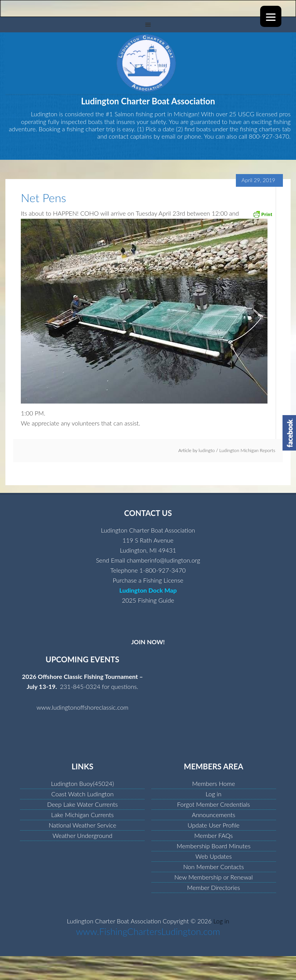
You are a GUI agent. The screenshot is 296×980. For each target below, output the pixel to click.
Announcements (214, 815)
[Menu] (271, 16)
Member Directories (214, 887)
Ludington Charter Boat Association (148, 63)
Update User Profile (214, 825)
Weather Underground (82, 835)
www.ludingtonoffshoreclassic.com (83, 707)
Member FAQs (214, 835)
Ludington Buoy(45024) (82, 783)
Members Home (213, 783)
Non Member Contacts (214, 867)
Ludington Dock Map (148, 590)
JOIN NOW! (148, 642)
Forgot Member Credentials (213, 804)
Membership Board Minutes (214, 846)
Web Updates (214, 856)
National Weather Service (82, 825)
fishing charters (260, 129)
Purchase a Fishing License (148, 580)
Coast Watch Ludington (82, 794)
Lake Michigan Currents (82, 815)
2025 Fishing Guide (148, 600)
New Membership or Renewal (214, 877)
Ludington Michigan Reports (247, 450)
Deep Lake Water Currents (82, 804)
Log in (214, 794)
